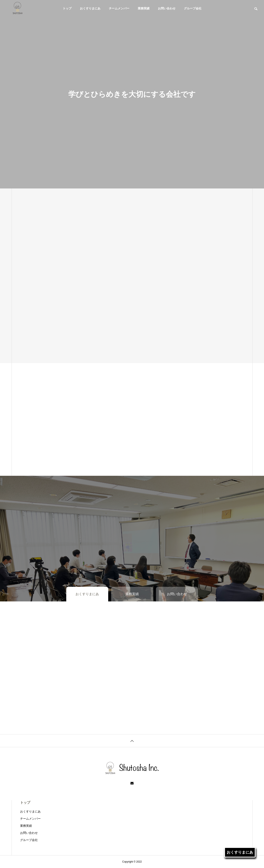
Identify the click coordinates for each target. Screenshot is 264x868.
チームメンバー (119, 8)
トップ (67, 8)
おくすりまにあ (90, 8)
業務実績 (144, 8)
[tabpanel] (132, 94)
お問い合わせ (167, 8)
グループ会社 (193, 8)
